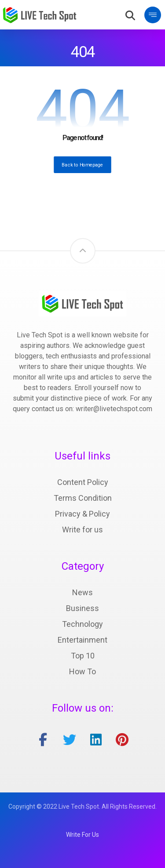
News (82, 592)
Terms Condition (83, 498)
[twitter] (70, 740)
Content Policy (83, 482)
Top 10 (83, 656)
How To (82, 671)
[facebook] (43, 740)
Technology (82, 624)
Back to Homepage (82, 165)
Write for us (82, 530)
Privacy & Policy (82, 514)
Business (82, 608)
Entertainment (82, 640)
